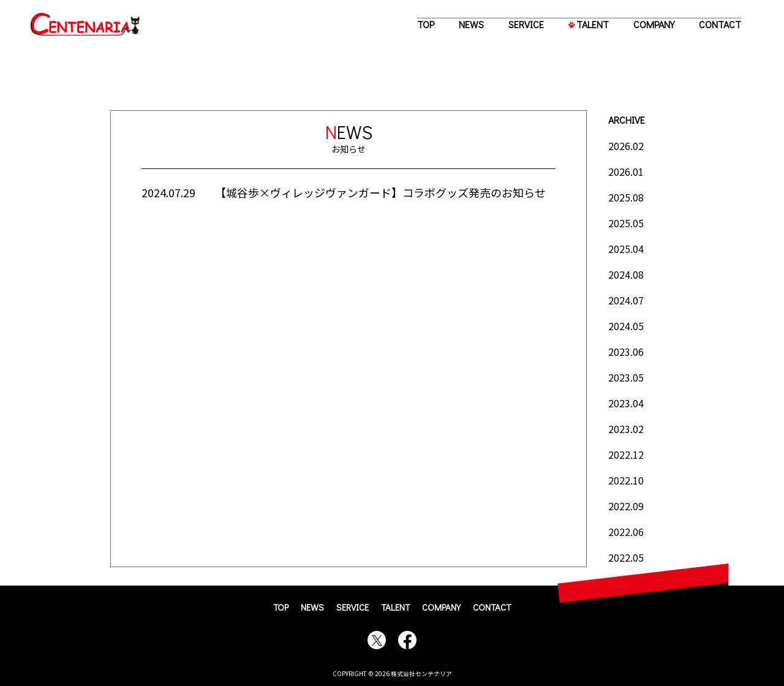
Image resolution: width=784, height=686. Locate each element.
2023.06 (626, 352)
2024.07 (626, 300)
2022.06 (626, 532)
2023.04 (626, 403)
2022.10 (626, 480)
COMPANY (654, 24)
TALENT (593, 24)
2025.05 (626, 223)
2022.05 (626, 557)
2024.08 (626, 274)
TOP (426, 24)
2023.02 (626, 429)
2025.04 (626, 249)
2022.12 (626, 454)
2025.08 (626, 197)
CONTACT (720, 24)
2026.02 (626, 146)
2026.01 (626, 171)
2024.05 (626, 326)
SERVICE (526, 24)
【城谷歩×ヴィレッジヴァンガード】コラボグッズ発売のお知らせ (380, 192)
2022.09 (626, 506)
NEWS (471, 24)
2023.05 (626, 377)
